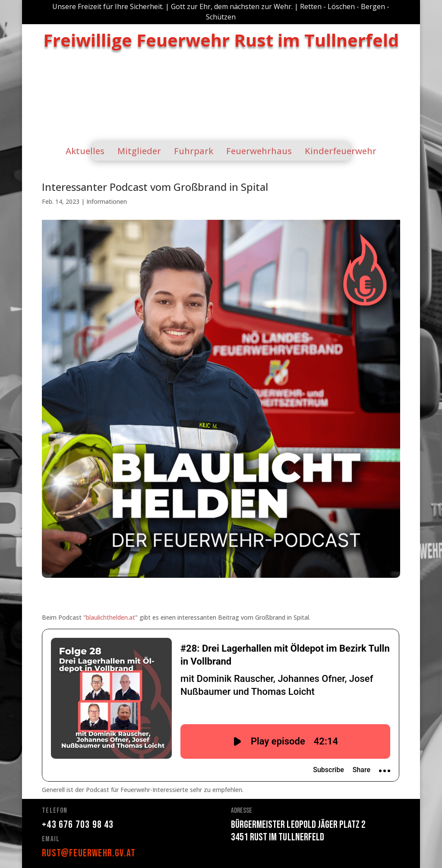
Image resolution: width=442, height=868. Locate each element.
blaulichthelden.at (110, 617)
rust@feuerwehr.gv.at (89, 853)
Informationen (107, 201)
